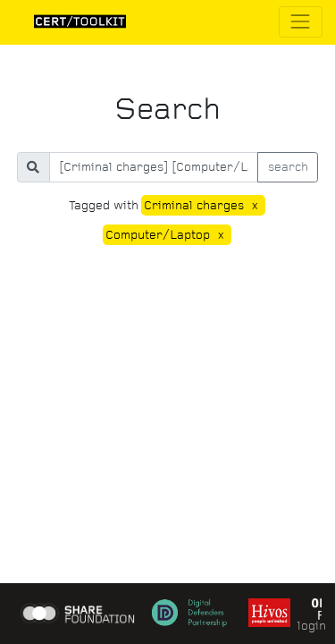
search (288, 167)
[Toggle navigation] (301, 22)
